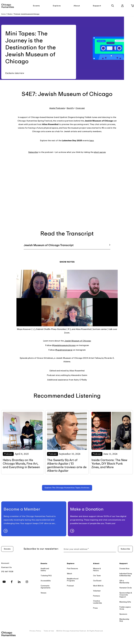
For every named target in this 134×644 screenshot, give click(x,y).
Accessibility (46, 581)
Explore (57, 6)
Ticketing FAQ (46, 576)
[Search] (113, 6)
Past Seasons (72, 569)
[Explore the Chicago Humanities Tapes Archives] (67, 488)
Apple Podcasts (57, 108)
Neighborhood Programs (73, 580)
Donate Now (124, 569)
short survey (100, 152)
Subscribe (33, 152)
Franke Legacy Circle (125, 608)
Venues (43, 593)
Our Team (97, 576)
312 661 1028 (7, 572)
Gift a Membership (124, 582)
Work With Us (98, 586)
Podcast (70, 586)
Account (5, 563)
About (77, 6)
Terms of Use (49, 631)
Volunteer (97, 591)
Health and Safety (45, 570)
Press (95, 608)
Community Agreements (45, 587)
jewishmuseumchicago (65, 345)
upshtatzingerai (65, 350)
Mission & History (97, 570)
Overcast (80, 108)
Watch (69, 574)
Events (36, 6)
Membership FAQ (124, 620)
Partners (97, 596)
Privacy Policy (35, 631)
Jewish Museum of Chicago (78, 341)
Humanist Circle (126, 588)
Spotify (70, 108)
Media (10, 14)
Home (3, 14)
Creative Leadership (97, 602)
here (92, 141)
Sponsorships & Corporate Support (126, 595)
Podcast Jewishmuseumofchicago (27, 14)
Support (97, 6)
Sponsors (123, 614)
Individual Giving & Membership (126, 575)
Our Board (97, 581)
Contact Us (7, 567)
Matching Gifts (125, 602)
